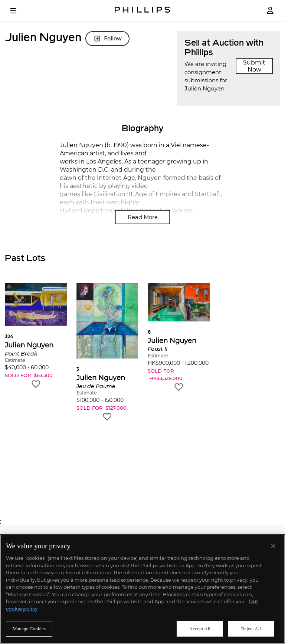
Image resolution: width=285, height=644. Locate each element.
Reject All (251, 629)
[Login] (270, 11)
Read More (143, 217)
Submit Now (254, 66)
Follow (107, 39)
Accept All (200, 629)
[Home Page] (142, 11)
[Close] (273, 546)
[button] (36, 336)
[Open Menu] (19, 11)
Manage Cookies (29, 629)
